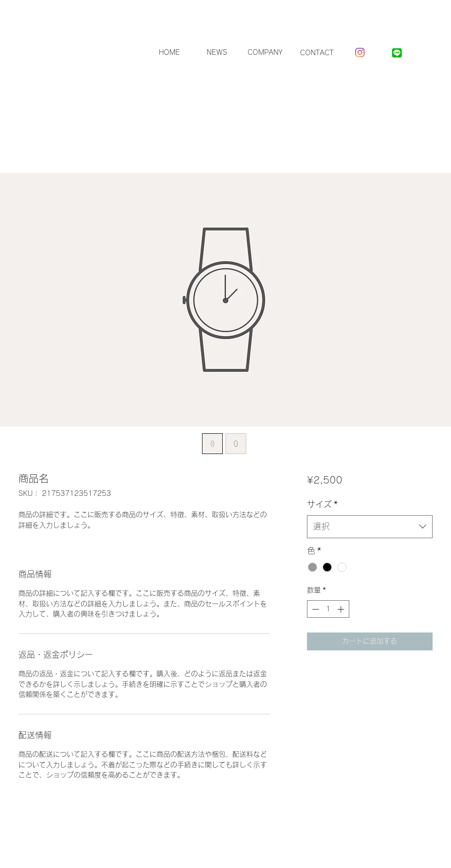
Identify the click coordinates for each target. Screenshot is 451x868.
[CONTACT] (317, 53)
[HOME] (169, 53)
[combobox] (370, 527)
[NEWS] (217, 53)
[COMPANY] (265, 53)
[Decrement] (315, 609)
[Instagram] (360, 52)
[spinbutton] (328, 609)
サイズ (322, 504)
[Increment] (342, 609)
